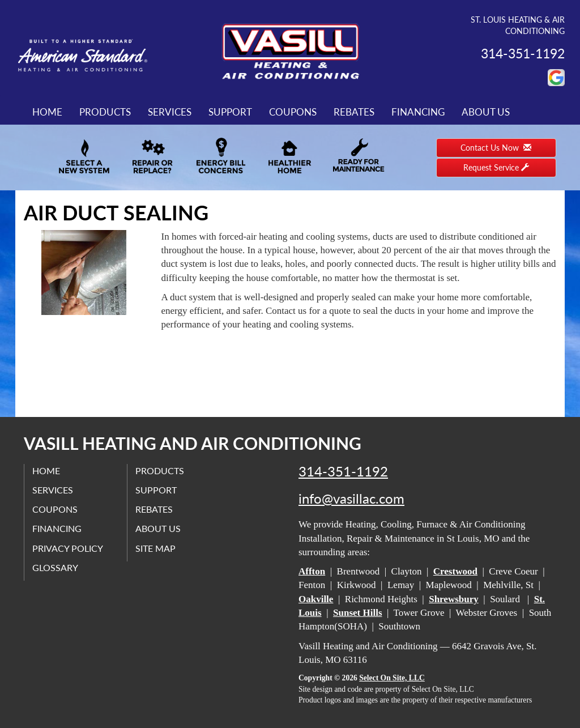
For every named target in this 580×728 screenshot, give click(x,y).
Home (47, 112)
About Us (486, 112)
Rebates (354, 112)
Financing (418, 112)
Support (230, 112)
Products (105, 112)
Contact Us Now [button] (496, 148)
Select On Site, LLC (392, 678)
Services (170, 112)
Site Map (156, 548)
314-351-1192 (343, 471)
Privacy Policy (68, 548)
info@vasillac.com (351, 499)
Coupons (293, 112)
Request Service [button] (496, 167)
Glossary (56, 567)
